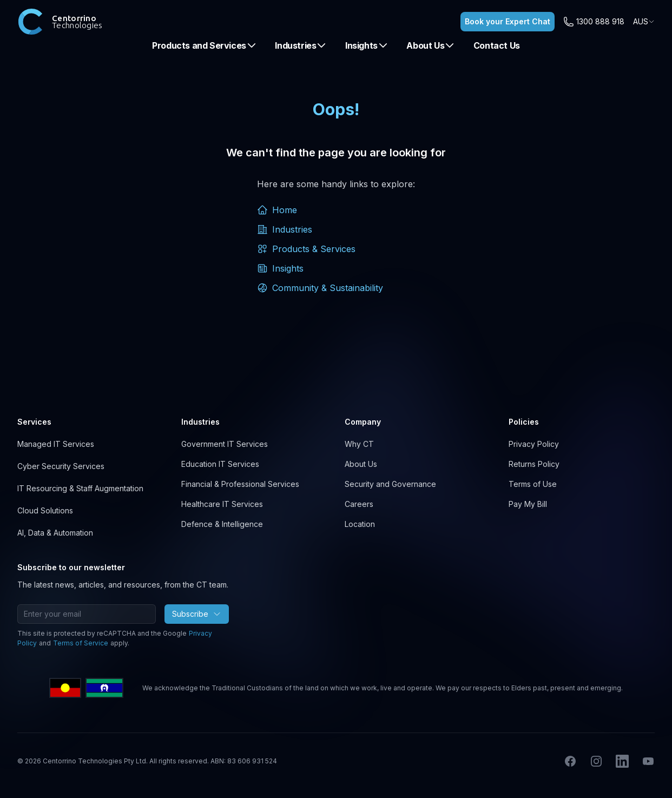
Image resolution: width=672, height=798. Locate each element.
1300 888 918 (600, 21)
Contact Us (497, 45)
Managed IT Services (56, 444)
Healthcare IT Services (222, 504)
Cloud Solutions (45, 510)
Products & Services (306, 249)
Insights (367, 45)
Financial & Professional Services (240, 484)
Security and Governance (390, 484)
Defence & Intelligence (222, 524)
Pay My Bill (528, 504)
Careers (359, 504)
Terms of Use (533, 484)
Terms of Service (81, 643)
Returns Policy (534, 464)
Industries (301, 45)
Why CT (359, 444)
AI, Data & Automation (55, 533)
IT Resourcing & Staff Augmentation (80, 488)
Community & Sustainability (320, 288)
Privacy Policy (534, 444)
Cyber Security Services (61, 466)
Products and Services (205, 45)
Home (277, 210)
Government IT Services (225, 444)
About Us (431, 45)
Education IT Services (220, 464)
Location (360, 524)
